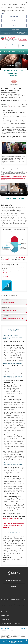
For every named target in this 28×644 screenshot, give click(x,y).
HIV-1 (9, 106)
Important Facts (7, 33)
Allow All (14, 25)
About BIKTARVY (6, 300)
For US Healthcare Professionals (21, 33)
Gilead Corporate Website (13, 580)
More (23, 45)
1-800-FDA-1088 (8, 520)
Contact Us (4, 619)
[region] (14, 14)
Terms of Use (5, 612)
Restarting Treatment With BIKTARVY (14, 318)
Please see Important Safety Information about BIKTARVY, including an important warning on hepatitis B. (13, 178)
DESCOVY (6, 259)
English (6, 276)
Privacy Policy (5, 616)
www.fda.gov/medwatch (10, 518)
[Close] (26, 2)
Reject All (14, 21)
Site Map (13, 587)
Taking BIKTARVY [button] (14, 45)
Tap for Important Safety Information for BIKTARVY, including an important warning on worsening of (14, 641)
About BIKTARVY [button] (5, 45)
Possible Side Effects (10, 310)
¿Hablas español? (23, 39)
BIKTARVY (22, 258)
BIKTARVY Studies (9, 302)
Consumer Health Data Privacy (10, 623)
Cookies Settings (14, 16)
